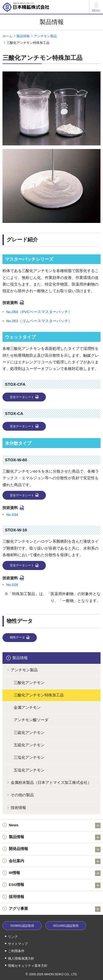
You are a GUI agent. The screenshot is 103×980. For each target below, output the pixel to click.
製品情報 (23, 36)
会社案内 (55, 861)
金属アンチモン (27, 708)
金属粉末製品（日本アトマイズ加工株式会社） (51, 783)
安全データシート (22, 397)
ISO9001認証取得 (22, 926)
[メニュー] (96, 7)
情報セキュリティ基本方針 (28, 966)
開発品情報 (55, 849)
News (55, 825)
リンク (13, 937)
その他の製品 (22, 795)
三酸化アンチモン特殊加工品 (39, 695)
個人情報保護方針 (21, 958)
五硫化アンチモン (29, 745)
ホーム (7, 36)
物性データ (17, 637)
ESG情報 (55, 885)
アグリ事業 (55, 909)
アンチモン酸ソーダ (31, 720)
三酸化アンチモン (29, 683)
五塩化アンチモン (29, 770)
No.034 (12, 515)
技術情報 (18, 808)
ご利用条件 (16, 951)
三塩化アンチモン (29, 757)
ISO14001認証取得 (66, 926)
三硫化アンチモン (29, 733)
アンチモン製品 (45, 36)
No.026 (12, 585)
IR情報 (55, 873)
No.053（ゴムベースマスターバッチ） (39, 321)
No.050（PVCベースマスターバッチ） (39, 312)
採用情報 (16, 897)
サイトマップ (18, 944)
